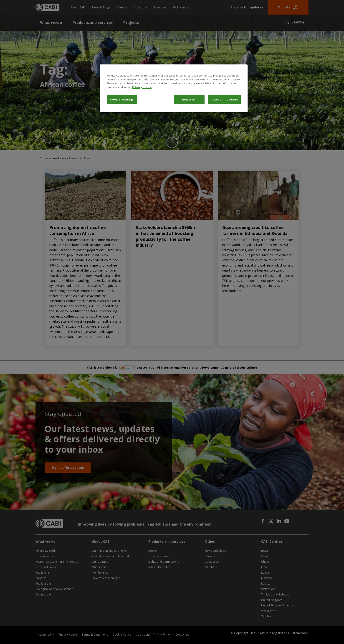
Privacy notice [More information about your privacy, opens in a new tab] (142, 87)
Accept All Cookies (224, 99)
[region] (174, 88)
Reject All (189, 99)
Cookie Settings (122, 99)
